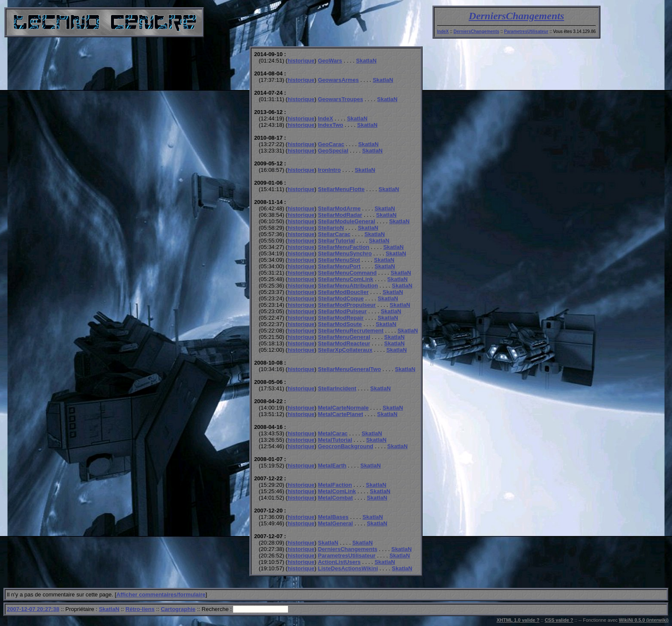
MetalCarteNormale (343, 408)
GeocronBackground (346, 446)
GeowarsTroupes (340, 99)
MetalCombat (336, 498)
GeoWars (330, 61)
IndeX (443, 31)
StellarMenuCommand (347, 273)
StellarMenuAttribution (348, 286)
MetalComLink (337, 491)
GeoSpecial (333, 151)
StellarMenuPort (339, 266)
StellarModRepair (341, 318)
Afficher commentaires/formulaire (161, 595)
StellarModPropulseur (347, 305)
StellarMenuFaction (344, 247)
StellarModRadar (340, 215)
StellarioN (331, 228)
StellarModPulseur (342, 311)
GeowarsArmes (338, 80)
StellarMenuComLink (346, 279)
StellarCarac (334, 234)
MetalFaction (335, 485)
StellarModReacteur (344, 343)
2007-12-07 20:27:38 (33, 609)
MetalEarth (332, 466)
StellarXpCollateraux (345, 350)
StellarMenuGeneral (344, 337)
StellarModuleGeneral (347, 221)
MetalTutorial (335, 440)
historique (301, 61)
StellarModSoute (340, 324)
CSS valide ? (559, 620)
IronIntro (329, 170)
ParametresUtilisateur (526, 31)
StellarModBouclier (343, 292)
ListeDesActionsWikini (348, 568)
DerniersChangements (517, 16)
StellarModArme (339, 208)
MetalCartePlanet (340, 414)
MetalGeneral (336, 523)
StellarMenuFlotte (341, 189)
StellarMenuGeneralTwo (349, 369)
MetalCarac (333, 433)
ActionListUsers (339, 562)
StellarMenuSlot (339, 260)
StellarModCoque (341, 298)
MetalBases (333, 517)
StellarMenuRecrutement (351, 331)
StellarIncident (337, 388)
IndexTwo (331, 125)
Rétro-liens (140, 609)
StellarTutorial (336, 241)
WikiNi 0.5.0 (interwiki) (644, 620)
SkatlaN (366, 61)
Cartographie (178, 609)
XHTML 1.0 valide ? (518, 620)
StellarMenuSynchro (345, 253)
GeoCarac (331, 144)
